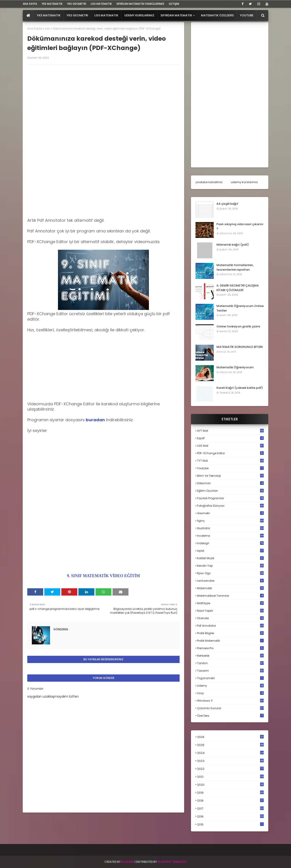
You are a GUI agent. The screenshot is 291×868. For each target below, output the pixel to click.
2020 (230, 785)
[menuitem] (28, 15)
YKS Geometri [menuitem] (77, 15)
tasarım (230, 671)
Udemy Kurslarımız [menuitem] (139, 15)
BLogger (128, 862)
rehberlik (230, 656)
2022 (230, 769)
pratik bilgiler (230, 633)
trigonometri (230, 678)
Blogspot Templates (172, 862)
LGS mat (230, 446)
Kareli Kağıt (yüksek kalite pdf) (240, 388)
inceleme (230, 536)
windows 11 (230, 701)
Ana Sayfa (35, 29)
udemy (230, 686)
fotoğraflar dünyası (230, 506)
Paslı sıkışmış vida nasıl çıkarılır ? (240, 226)
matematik (230, 588)
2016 (230, 817)
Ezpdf (230, 438)
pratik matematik (230, 641)
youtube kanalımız (209, 182)
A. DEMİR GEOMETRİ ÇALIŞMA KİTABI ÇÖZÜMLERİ (238, 288)
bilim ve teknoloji (230, 476)
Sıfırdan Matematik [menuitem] (176, 15)
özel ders (230, 716)
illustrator (230, 528)
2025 (230, 745)
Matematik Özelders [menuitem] (217, 15)
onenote (230, 618)
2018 (230, 801)
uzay (230, 693)
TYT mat (230, 461)
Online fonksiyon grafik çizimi (238, 326)
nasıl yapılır (230, 611)
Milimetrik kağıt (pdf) (233, 245)
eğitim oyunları (230, 491)
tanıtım (230, 663)
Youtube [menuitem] (247, 15)
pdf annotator (230, 626)
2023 (230, 761)
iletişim (174, 4)
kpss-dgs (230, 573)
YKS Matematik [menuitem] (49, 15)
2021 (230, 777)
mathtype (230, 603)
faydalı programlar (230, 498)
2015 (230, 824)
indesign (230, 543)
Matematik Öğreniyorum (235, 367)
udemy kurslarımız (244, 182)
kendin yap (230, 566)
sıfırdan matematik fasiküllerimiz (140, 4)
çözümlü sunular (230, 708)
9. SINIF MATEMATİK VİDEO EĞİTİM (104, 576)
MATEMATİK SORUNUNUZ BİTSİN (240, 347)
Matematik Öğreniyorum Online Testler (240, 308)
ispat (230, 551)
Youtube (230, 468)
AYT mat (230, 431)
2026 (230, 737)
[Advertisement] (103, 186)
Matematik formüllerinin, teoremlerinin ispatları (235, 267)
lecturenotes (230, 581)
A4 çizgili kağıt (227, 204)
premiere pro (230, 648)
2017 (230, 809)
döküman (230, 483)
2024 (230, 753)
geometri (230, 513)
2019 (230, 793)
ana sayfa (30, 4)
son (47, 29)
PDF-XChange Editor (230, 453)
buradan (95, 420)
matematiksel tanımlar (230, 596)
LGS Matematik (101, 4)
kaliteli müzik (230, 558)
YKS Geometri (77, 4)
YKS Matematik (52, 4)
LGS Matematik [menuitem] (106, 15)
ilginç (230, 521)
